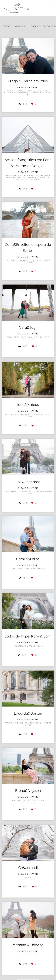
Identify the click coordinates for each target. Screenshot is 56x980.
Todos (6, 26)
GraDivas (21, 26)
